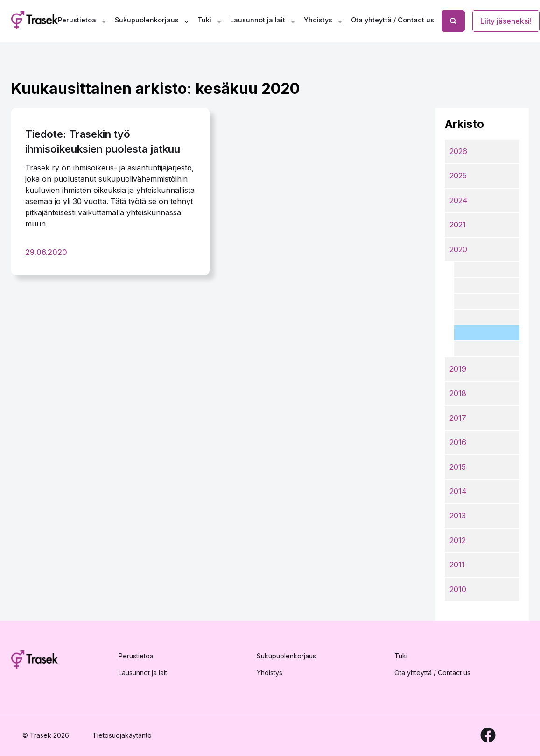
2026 (458, 151)
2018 (458, 393)
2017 (458, 418)
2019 (458, 369)
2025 (458, 176)
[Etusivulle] (35, 661)
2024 (459, 200)
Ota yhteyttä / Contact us (393, 20)
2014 (458, 491)
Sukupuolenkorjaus (147, 20)
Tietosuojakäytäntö (122, 735)
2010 (458, 589)
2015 (458, 467)
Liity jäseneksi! (506, 21)
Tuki (204, 20)
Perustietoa (77, 20)
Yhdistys (318, 20)
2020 (458, 249)
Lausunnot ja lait (258, 20)
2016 (458, 442)
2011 (457, 565)
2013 (458, 516)
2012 (458, 540)
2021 (458, 225)
